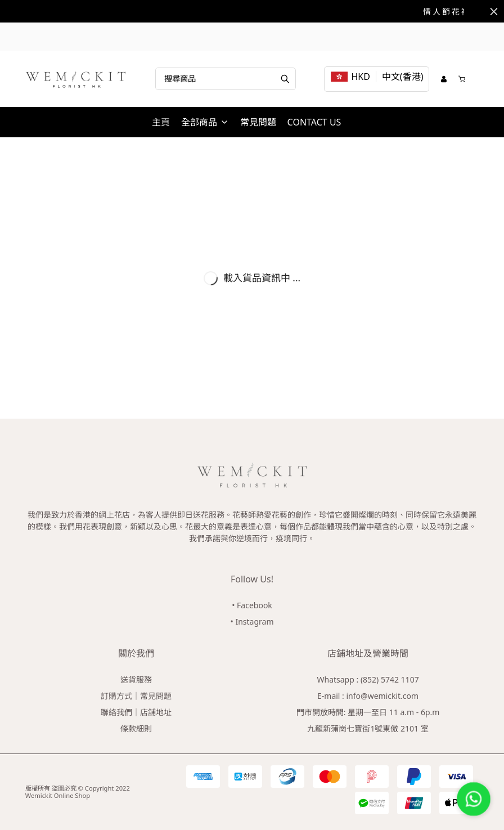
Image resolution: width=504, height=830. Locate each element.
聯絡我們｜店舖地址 (136, 712)
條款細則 (136, 728)
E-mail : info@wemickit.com (368, 696)
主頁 (161, 122)
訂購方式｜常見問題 (136, 696)
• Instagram (252, 622)
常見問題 (258, 122)
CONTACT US (314, 122)
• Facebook (252, 605)
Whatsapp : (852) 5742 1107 (368, 679)
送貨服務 (136, 679)
